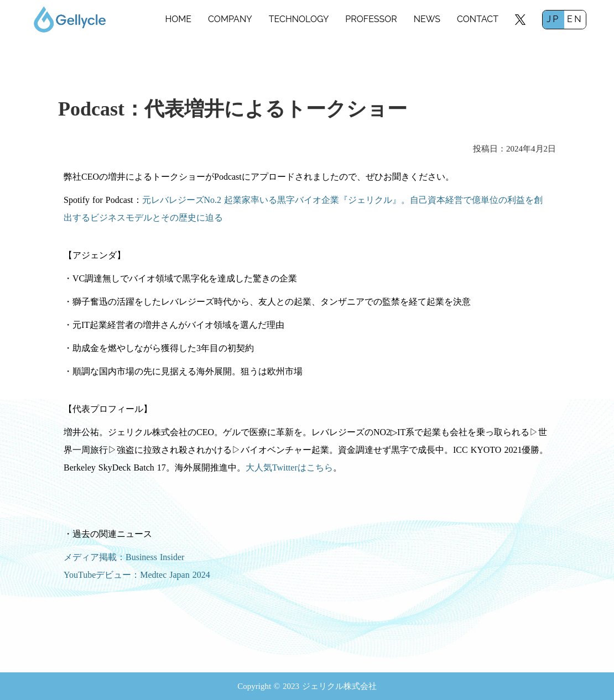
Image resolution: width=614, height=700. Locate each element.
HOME (178, 19)
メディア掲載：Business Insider (124, 557)
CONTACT (478, 19)
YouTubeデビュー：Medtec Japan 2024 (137, 575)
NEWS (427, 19)
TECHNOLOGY (299, 19)
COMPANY (230, 19)
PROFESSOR (371, 19)
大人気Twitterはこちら (289, 467)
